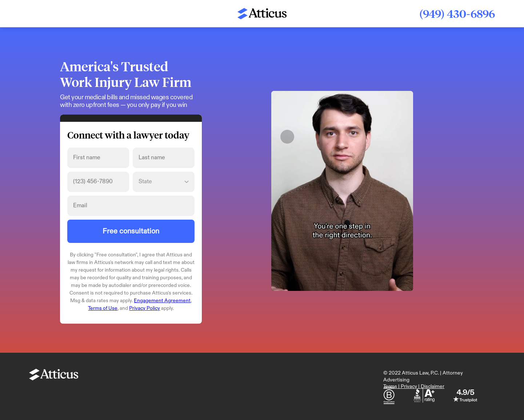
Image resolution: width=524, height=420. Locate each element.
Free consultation (131, 231)
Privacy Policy (145, 308)
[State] (164, 182)
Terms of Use (103, 308)
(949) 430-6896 (457, 14)
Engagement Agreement (162, 301)
